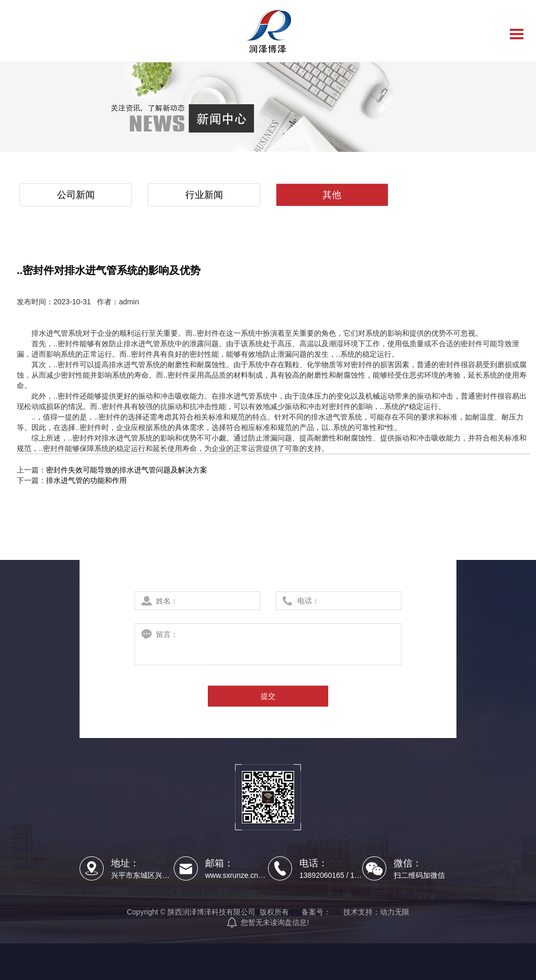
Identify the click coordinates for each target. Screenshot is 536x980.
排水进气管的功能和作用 (86, 480)
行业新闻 (204, 195)
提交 (268, 696)
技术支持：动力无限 (376, 912)
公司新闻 (76, 195)
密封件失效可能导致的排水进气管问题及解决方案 (127, 470)
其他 (332, 195)
